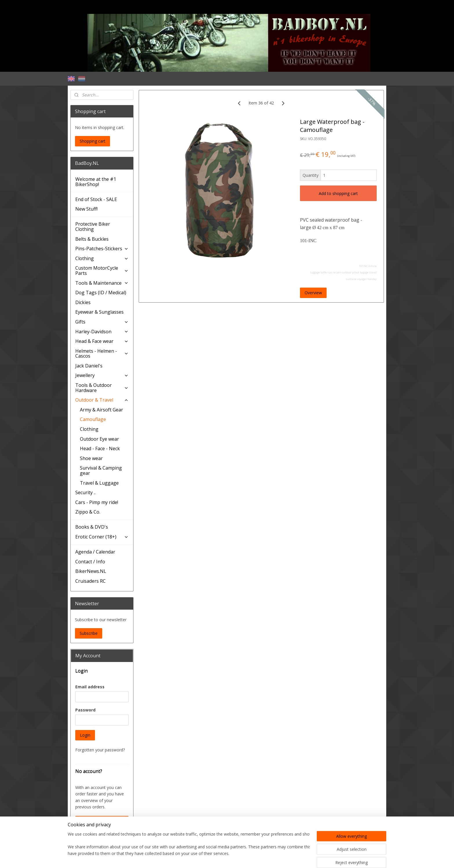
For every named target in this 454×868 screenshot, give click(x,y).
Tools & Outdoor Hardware (102, 388)
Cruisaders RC (90, 581)
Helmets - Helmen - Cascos (102, 354)
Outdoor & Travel (102, 400)
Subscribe (89, 633)
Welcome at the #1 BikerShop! (96, 182)
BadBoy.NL (84, 838)
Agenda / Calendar (95, 552)
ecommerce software (237, 857)
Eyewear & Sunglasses (99, 312)
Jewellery (102, 375)
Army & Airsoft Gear (101, 410)
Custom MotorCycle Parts (102, 271)
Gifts (102, 322)
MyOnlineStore (288, 857)
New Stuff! (86, 209)
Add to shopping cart (338, 193)
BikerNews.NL (91, 571)
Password (85, 710)
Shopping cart (93, 141)
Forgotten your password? (100, 750)
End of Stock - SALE (96, 199)
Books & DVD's (92, 527)
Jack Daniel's (89, 366)
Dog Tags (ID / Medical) (101, 293)
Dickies (83, 302)
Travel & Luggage (99, 483)
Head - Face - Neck (100, 448)
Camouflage (93, 419)
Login (85, 735)
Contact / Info (90, 562)
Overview (313, 293)
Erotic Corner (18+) (102, 537)
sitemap (202, 857)
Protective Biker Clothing (93, 227)
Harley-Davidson (102, 332)
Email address (90, 687)
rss (214, 857)
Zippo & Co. (88, 512)
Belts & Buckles (92, 239)
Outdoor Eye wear (99, 439)
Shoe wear (91, 458)
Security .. (85, 492)
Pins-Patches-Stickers (102, 249)
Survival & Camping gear (101, 470)
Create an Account (97, 821)
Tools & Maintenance (102, 283)
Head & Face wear (102, 341)
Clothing (102, 258)
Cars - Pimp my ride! (97, 502)
